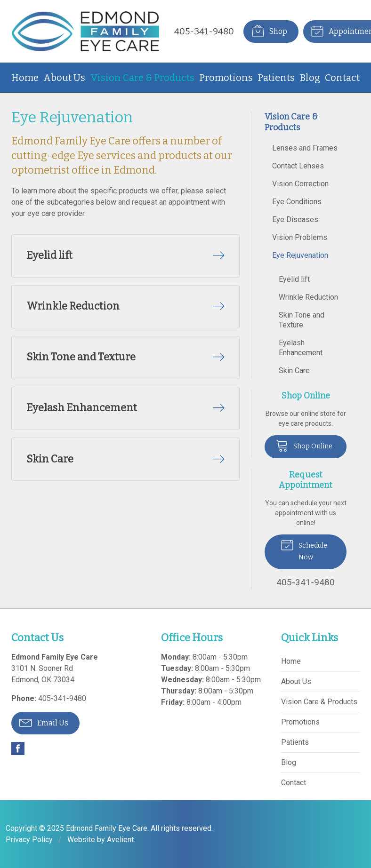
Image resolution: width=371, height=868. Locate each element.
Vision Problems (300, 237)
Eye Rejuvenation (300, 255)
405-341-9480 (204, 31)
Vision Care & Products (142, 78)
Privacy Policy (29, 840)
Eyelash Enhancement (301, 348)
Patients (276, 78)
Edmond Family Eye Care (107, 828)
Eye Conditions (297, 202)
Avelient (120, 840)
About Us (64, 78)
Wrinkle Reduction (308, 297)
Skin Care (294, 370)
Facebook (18, 749)
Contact (342, 78)
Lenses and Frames (305, 148)
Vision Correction (300, 184)
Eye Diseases (295, 219)
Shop (269, 31)
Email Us (44, 722)
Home (25, 78)
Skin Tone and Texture (302, 320)
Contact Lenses (298, 166)
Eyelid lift (294, 279)
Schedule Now (304, 549)
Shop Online (304, 445)
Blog (310, 78)
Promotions (226, 78)
